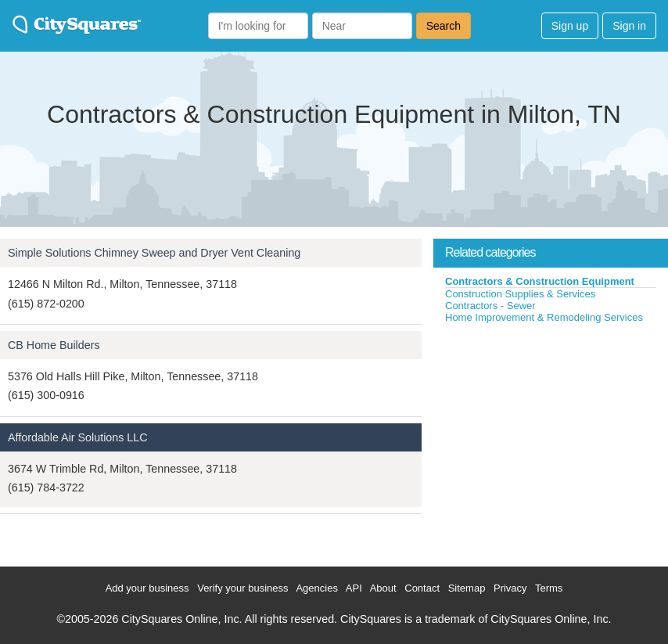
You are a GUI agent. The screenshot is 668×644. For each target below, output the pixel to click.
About (383, 588)
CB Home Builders (54, 345)
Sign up (570, 26)
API (354, 588)
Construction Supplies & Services (520, 294)
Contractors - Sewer (490, 306)
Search (444, 26)
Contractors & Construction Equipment (540, 281)
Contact (422, 588)
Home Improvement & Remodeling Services (544, 317)
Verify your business (242, 588)
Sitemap (467, 588)
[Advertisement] (551, 441)
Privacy (510, 588)
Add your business (147, 588)
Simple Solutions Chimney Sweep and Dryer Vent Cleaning (154, 253)
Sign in (629, 26)
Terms (549, 588)
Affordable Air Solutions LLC (78, 437)
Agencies (316, 588)
